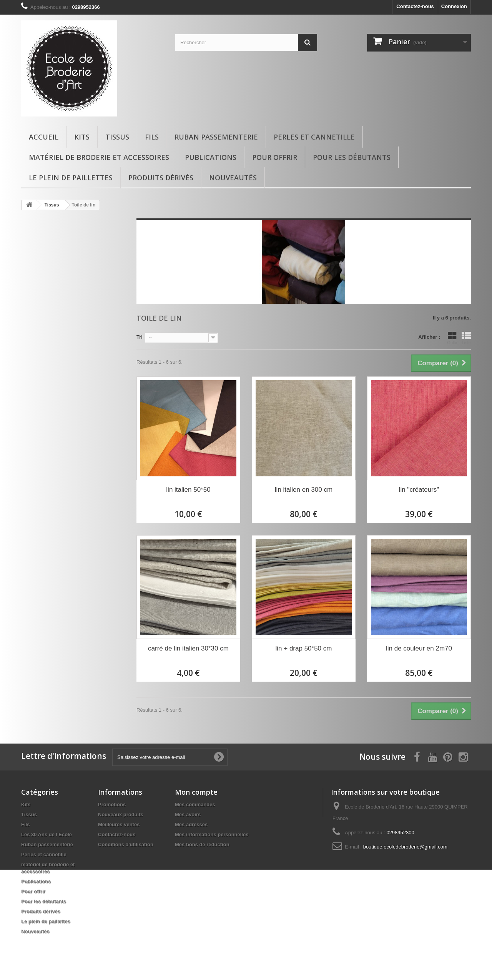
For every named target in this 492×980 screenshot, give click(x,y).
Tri (140, 337)
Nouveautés (233, 178)
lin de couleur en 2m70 (419, 648)
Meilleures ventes (119, 824)
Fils (152, 137)
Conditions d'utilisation (126, 844)
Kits (82, 137)
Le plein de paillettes (71, 178)
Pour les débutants (352, 157)
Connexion (454, 6)
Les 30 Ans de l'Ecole (47, 834)
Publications (211, 157)
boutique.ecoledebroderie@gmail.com (405, 847)
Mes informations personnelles (212, 834)
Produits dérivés (161, 178)
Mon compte (196, 792)
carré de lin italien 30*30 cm (188, 648)
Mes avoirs (188, 814)
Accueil (44, 137)
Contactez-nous (415, 6)
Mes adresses (191, 824)
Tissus (117, 137)
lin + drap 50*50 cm (304, 648)
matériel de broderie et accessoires (99, 157)
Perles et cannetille (314, 137)
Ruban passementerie (216, 137)
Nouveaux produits (121, 814)
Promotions (112, 804)
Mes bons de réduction (202, 844)
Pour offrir (275, 157)
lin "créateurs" (419, 490)
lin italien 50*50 (188, 490)
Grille (452, 338)
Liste (466, 338)
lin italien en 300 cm (304, 490)
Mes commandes (195, 804)
